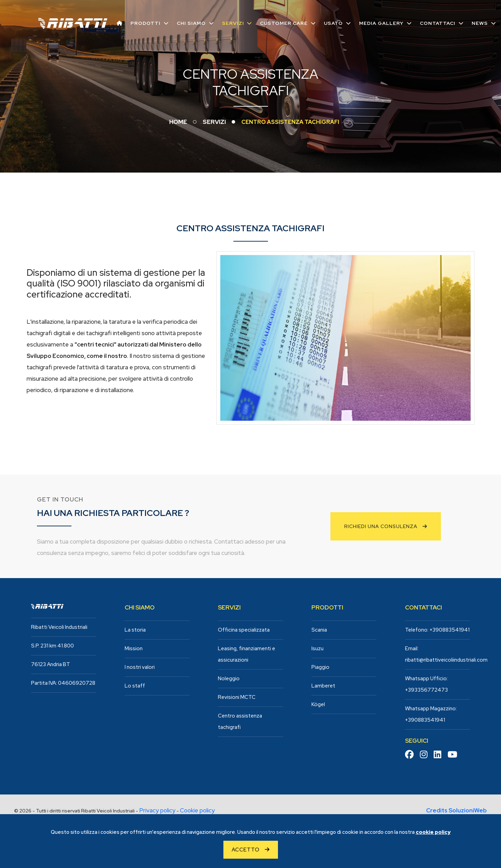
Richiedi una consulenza (381, 526)
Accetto (246, 850)
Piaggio (320, 667)
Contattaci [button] (437, 23)
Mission (134, 648)
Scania (319, 630)
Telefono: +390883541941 (437, 630)
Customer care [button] (283, 23)
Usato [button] (333, 23)
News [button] (479, 23)
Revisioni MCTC (237, 697)
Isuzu (317, 648)
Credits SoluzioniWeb (456, 810)
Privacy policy (157, 810)
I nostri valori (140, 667)
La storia (135, 630)
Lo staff (135, 686)
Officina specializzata (244, 630)
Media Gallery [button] (381, 23)
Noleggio (229, 679)
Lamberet (323, 686)
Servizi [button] (232, 23)
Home (178, 122)
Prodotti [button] (145, 23)
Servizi (214, 122)
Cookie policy (197, 810)
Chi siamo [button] (191, 23)
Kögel (318, 704)
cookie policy (433, 832)
